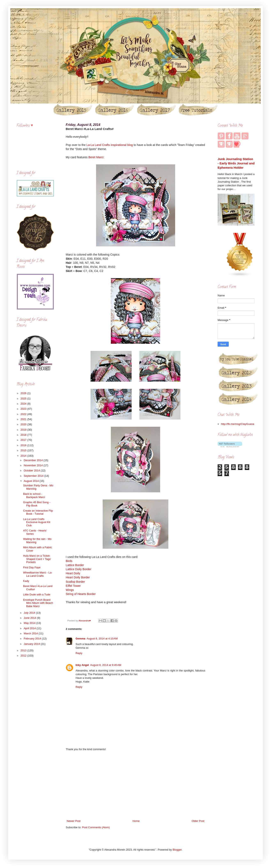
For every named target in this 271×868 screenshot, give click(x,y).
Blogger (177, 850)
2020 (24, 424)
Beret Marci (96, 157)
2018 (24, 435)
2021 (24, 419)
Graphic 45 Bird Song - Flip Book (37, 504)
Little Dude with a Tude (37, 594)
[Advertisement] (135, 785)
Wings (70, 590)
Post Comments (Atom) (96, 827)
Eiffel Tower (73, 586)
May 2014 (30, 623)
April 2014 (30, 628)
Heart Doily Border (78, 577)
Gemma (80, 639)
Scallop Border (75, 582)
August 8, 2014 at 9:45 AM (106, 665)
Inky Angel (82, 665)
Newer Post (74, 821)
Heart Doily (73, 573)
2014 (24, 456)
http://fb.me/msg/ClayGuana (238, 424)
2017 (24, 440)
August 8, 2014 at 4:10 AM (102, 639)
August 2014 (32, 481)
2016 (24, 445)
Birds (69, 561)
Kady (26, 581)
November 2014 (34, 465)
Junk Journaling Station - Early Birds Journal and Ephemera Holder (236, 163)
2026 (24, 393)
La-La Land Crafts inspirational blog (110, 145)
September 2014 (34, 476)
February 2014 (33, 639)
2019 (24, 430)
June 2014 (30, 618)
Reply (79, 653)
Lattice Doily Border (79, 569)
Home (136, 821)
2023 (24, 409)
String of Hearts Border (81, 594)
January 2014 (32, 644)
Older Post (198, 821)
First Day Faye (32, 567)
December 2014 (34, 460)
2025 (24, 399)
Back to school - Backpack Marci (34, 495)
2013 (24, 650)
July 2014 (30, 613)
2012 (24, 656)
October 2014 (32, 470)
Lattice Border (75, 565)
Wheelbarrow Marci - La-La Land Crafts (38, 574)
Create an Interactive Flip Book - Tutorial (38, 512)
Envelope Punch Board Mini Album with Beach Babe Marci (38, 603)
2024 (24, 404)
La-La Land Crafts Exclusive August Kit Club (37, 522)
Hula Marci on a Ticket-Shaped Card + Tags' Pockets (37, 559)
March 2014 (31, 633)
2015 (24, 450)
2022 (24, 414)
